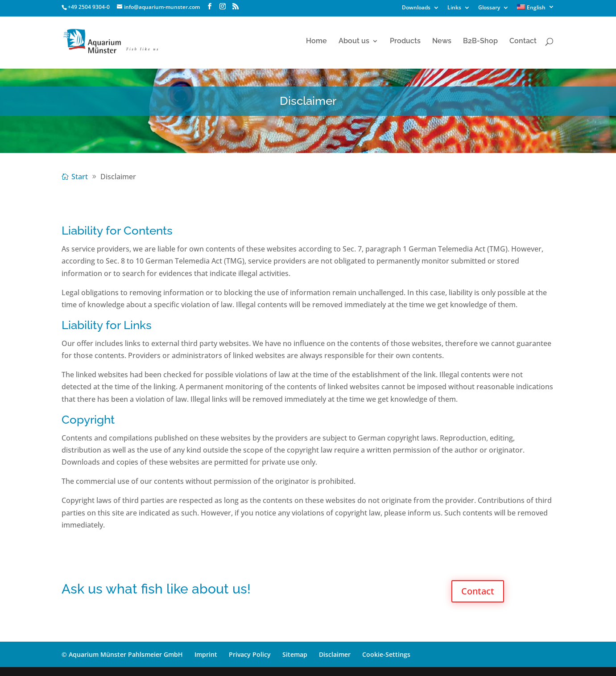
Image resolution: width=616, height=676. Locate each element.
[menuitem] (536, 9)
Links (454, 8)
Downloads (416, 8)
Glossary (489, 8)
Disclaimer (335, 654)
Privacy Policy (250, 654)
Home (316, 41)
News (442, 41)
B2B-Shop (480, 41)
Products (405, 41)
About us (354, 41)
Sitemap (295, 654)
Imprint (206, 654)
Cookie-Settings (386, 654)
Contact (523, 41)
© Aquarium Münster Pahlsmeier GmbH (122, 654)
